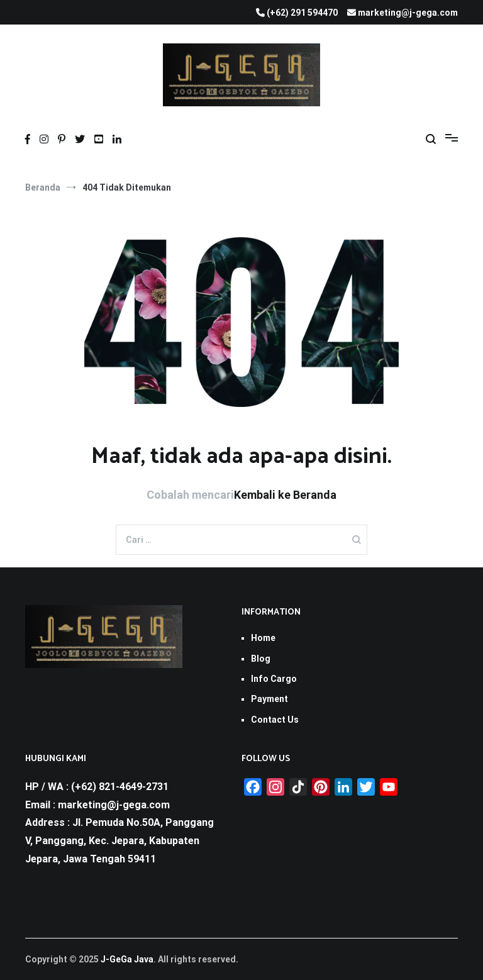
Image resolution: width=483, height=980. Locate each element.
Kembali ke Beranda (285, 495)
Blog (261, 659)
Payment (269, 699)
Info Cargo (274, 679)
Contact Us (275, 720)
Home (263, 638)
